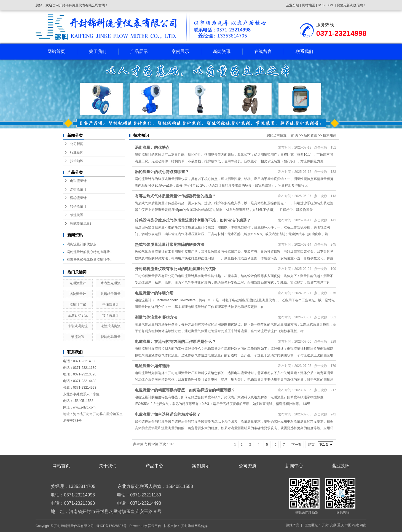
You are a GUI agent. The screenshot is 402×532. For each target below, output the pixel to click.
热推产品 (293, 525)
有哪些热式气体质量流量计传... (90, 260)
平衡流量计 (111, 305)
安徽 (333, 525)
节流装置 (77, 215)
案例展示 (180, 51)
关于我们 (98, 51)
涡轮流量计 (78, 198)
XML (331, 5)
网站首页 (56, 51)
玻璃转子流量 (111, 294)
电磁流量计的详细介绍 (154, 293)
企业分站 (293, 5)
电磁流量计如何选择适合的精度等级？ (168, 414)
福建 (356, 525)
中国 (348, 525)
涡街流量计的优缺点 (82, 244)
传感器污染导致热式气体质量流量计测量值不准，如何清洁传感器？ (193, 220)
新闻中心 (294, 466)
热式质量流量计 (82, 224)
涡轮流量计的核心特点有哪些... (90, 252)
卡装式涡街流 (78, 326)
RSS (321, 5)
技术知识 (77, 161)
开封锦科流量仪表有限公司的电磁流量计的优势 (175, 269)
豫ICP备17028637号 (112, 526)
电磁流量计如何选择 (152, 366)
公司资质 (248, 466)
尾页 (311, 445)
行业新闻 (77, 152)
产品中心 (154, 466)
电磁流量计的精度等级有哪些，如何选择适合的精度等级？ (185, 390)
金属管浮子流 (78, 315)
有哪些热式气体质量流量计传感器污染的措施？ (175, 196)
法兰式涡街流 (111, 326)
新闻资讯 (222, 51)
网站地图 (309, 5)
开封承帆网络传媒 (194, 526)
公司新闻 (77, 144)
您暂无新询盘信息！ (352, 5)
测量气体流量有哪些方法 (156, 317)
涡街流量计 (78, 189)
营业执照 (341, 466)
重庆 (341, 525)
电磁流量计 (78, 181)
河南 (363, 525)
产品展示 (139, 51)
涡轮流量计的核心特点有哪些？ (162, 172)
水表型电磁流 (111, 283)
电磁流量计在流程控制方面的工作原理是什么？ (175, 342)
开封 (325, 525)
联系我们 (304, 51)
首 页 (294, 135)
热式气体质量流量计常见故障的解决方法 (170, 244)
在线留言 (263, 51)
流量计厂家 (78, 305)
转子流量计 (78, 206)
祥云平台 (154, 526)
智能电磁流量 (111, 337)
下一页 (296, 445)
